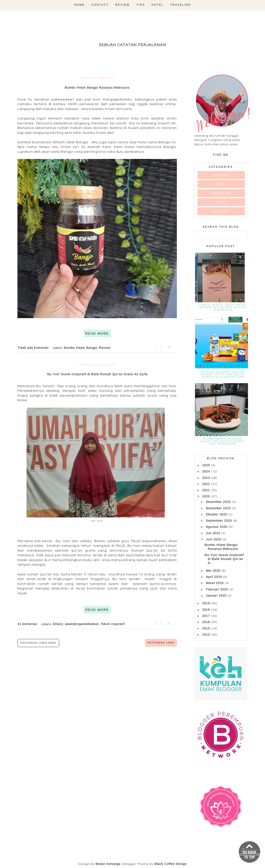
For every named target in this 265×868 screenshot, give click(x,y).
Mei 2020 (214, 571)
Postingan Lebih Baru (38, 643)
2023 (207, 478)
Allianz (58, 624)
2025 (207, 465)
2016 (207, 622)
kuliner (221, 211)
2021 (207, 490)
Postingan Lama (161, 643)
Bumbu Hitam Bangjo (81, 348)
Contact (100, 5)
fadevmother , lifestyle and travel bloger (132, 30)
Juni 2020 (214, 539)
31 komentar (28, 624)
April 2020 (214, 577)
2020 (207, 496)
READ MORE (97, 333)
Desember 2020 (219, 502)
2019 (207, 603)
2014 (207, 635)
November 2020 (219, 508)
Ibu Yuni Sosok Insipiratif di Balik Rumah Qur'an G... (224, 559)
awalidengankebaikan (82, 624)
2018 (207, 610)
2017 (207, 616)
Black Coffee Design (171, 864)
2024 (207, 471)
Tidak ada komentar (34, 348)
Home (79, 5)
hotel (221, 202)
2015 (207, 628)
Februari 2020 (217, 589)
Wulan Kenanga (108, 864)
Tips (141, 5)
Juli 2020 (214, 533)
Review (122, 5)
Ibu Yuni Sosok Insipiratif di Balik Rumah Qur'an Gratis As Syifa (97, 374)
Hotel (158, 5)
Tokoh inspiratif (113, 624)
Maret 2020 (215, 583)
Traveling (181, 5)
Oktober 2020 (217, 514)
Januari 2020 (217, 595)
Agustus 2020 (217, 527)
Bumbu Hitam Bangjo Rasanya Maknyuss (97, 88)
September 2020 (219, 521)
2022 (207, 484)
